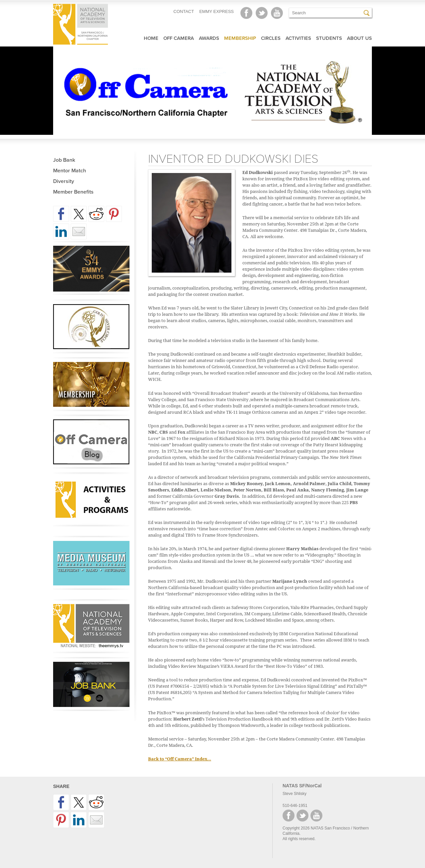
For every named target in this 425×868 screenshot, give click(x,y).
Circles (271, 38)
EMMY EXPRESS (216, 11)
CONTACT (184, 11)
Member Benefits (73, 192)
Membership (240, 38)
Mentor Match (70, 171)
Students (329, 38)
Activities (298, 38)
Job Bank (64, 160)
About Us (359, 38)
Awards (209, 38)
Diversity (64, 181)
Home (151, 38)
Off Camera (179, 38)
